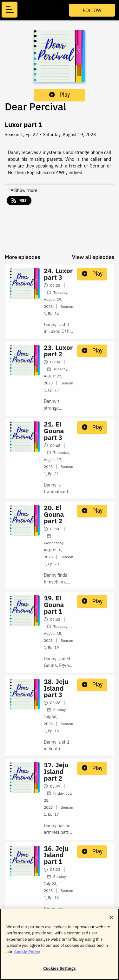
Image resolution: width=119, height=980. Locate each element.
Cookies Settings (59, 972)
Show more (24, 190)
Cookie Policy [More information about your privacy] (27, 955)
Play (60, 95)
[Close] (111, 921)
